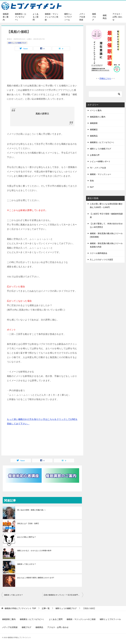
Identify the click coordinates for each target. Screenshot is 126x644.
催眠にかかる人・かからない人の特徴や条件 (34, 551)
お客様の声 (95, 155)
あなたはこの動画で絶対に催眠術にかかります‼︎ (36, 578)
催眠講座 (94, 123)
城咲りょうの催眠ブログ (17, 43)
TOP (20, 608)
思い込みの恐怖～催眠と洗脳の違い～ (32, 510)
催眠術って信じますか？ (27, 564)
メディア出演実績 (82, 17)
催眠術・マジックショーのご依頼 (52, 17)
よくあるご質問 (36, 17)
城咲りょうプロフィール (68, 17)
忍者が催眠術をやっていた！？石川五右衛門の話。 (63, 595)
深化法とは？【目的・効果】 (28, 523)
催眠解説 (94, 129)
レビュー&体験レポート (100, 161)
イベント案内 (96, 110)
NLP (92, 187)
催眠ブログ (94, 17)
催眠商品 (105, 17)
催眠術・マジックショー (100, 174)
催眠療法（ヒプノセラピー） (21, 17)
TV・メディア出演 (98, 168)
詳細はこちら (105, 78)
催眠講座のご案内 (98, 117)
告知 (92, 181)
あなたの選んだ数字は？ (27, 537)
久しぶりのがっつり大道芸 (101, 260)
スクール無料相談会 (99, 253)
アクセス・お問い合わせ (117, 17)
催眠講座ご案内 (6, 17)
